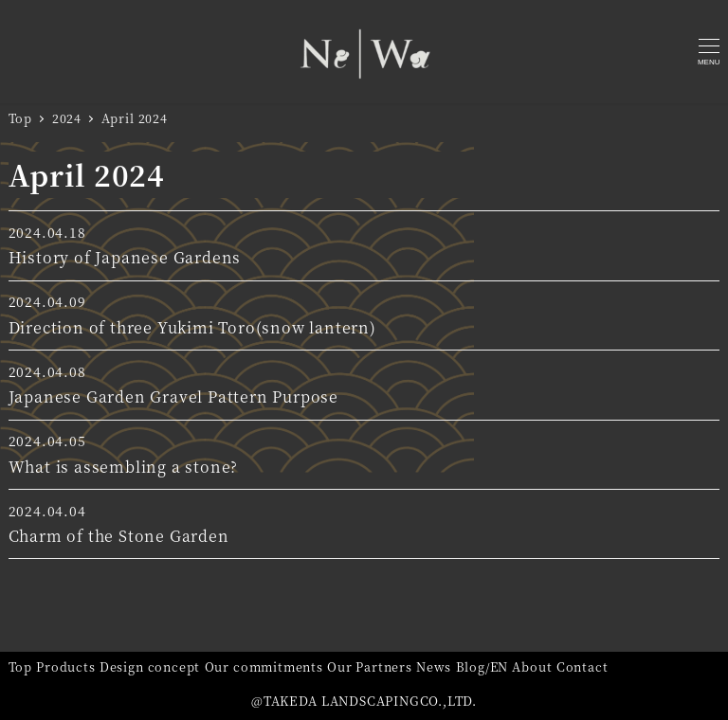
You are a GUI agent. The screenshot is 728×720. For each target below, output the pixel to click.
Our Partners (370, 666)
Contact (582, 666)
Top (20, 666)
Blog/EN (482, 666)
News (434, 666)
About (532, 666)
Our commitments (264, 666)
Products (65, 666)
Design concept (150, 666)
